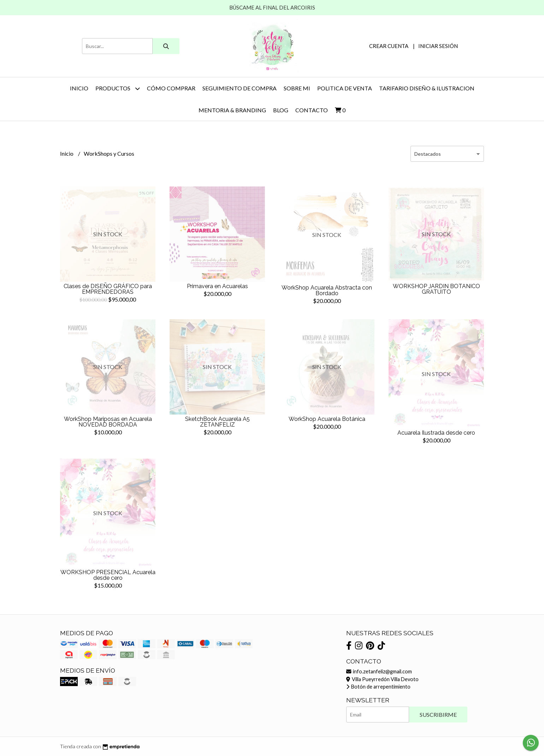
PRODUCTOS (118, 88)
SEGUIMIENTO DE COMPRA (240, 88)
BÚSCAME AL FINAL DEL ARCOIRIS (272, 7)
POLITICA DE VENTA (345, 88)
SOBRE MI (297, 88)
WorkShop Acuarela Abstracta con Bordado (327, 290)
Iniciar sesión (438, 46)
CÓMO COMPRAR (171, 88)
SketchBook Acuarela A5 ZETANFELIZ (217, 422)
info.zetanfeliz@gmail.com (379, 671)
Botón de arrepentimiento (378, 687)
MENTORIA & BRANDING (232, 110)
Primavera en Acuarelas (217, 286)
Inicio (79, 88)
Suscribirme (438, 715)
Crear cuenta (389, 46)
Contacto (312, 110)
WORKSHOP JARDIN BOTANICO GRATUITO (436, 289)
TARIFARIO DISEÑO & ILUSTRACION (427, 88)
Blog (281, 110)
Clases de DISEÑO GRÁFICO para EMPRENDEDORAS (108, 289)
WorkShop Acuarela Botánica (327, 419)
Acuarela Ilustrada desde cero (436, 433)
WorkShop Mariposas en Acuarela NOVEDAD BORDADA (108, 422)
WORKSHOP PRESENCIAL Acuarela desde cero (108, 575)
